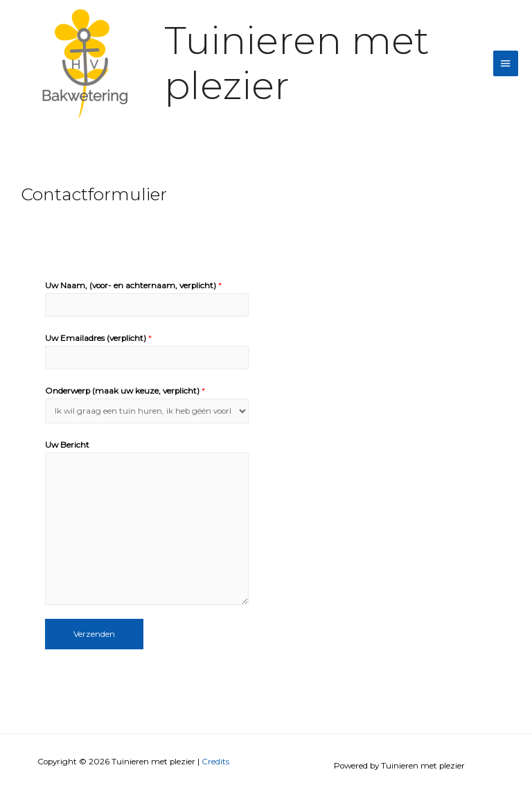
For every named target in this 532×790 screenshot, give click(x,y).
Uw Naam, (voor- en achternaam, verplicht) (133, 286)
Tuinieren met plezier (297, 63)
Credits (215, 762)
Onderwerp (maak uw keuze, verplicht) (125, 391)
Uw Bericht (67, 445)
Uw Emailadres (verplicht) (98, 338)
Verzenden (94, 634)
